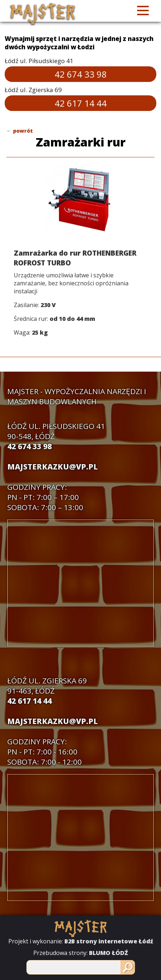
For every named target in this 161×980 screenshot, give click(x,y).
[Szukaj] (128, 967)
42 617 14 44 (81, 103)
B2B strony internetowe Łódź (109, 941)
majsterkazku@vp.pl (52, 467)
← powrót (20, 131)
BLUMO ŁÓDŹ (109, 953)
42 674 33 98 (81, 74)
